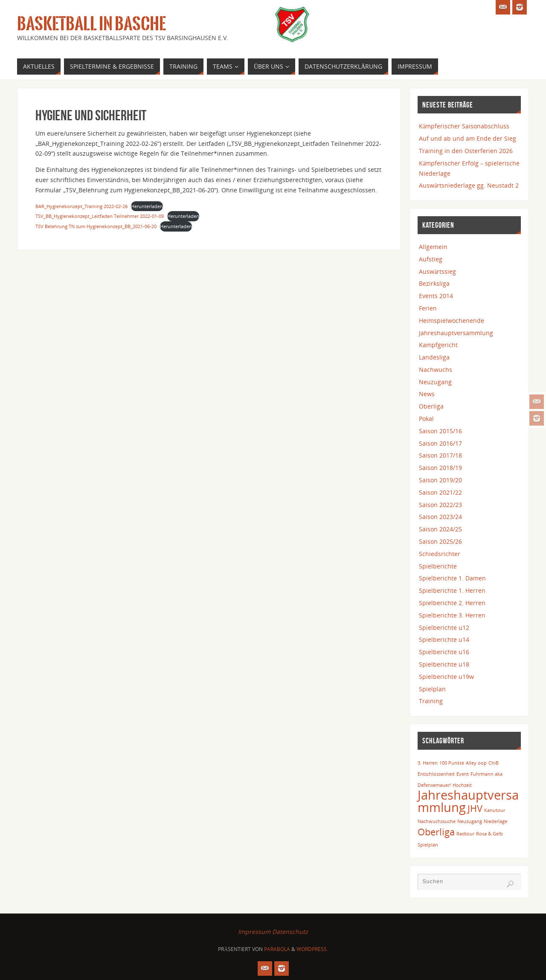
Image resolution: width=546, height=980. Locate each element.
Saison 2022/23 (440, 505)
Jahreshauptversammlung (456, 333)
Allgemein (433, 247)
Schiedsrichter (440, 554)
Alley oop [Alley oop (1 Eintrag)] (476, 763)
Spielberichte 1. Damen (452, 578)
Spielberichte (438, 566)
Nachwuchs (436, 370)
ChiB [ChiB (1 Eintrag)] (494, 763)
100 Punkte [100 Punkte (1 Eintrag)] (452, 763)
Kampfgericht (438, 345)
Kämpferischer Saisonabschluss (464, 126)
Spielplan (432, 689)
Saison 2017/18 (440, 455)
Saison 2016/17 (440, 443)
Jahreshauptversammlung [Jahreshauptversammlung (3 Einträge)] (468, 801)
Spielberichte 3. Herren (452, 615)
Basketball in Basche (91, 24)
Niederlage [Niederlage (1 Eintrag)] (495, 821)
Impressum (254, 932)
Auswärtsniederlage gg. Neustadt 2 (469, 185)
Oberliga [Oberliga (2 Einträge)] (436, 832)
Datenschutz (290, 932)
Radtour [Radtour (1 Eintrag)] (465, 834)
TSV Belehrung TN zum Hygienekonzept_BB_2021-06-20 (96, 226)
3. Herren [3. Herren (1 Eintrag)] (428, 763)
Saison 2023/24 (440, 517)
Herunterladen (147, 206)
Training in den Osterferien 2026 (466, 151)
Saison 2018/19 (440, 468)
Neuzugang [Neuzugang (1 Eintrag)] (470, 821)
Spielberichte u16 (444, 652)
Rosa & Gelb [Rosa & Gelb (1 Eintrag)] (489, 834)
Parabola (277, 949)
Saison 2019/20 (440, 480)
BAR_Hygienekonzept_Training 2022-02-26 (81, 206)
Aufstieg (431, 259)
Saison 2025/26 (440, 541)
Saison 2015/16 (440, 431)
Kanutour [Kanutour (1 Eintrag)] (495, 810)
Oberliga (431, 406)
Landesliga (434, 357)
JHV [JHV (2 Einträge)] (475, 808)
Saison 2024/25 (440, 529)
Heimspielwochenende (452, 320)
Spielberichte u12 (444, 628)
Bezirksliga (434, 283)
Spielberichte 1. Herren (452, 590)
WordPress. (312, 949)
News (427, 394)
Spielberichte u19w (446, 677)
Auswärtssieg (437, 271)
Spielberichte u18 (444, 664)
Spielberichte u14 (444, 639)
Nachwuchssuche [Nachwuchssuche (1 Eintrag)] (437, 821)
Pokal (426, 419)
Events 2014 (436, 296)
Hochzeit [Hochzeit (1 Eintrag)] (462, 785)
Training (431, 701)
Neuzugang (435, 382)
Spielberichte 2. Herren (452, 603)
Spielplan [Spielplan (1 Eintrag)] (428, 845)
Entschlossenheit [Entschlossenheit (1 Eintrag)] (436, 774)
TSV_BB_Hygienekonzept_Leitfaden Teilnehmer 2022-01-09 (100, 216)
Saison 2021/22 (440, 492)
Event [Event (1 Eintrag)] (463, 774)
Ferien (428, 308)
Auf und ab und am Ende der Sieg (468, 138)
